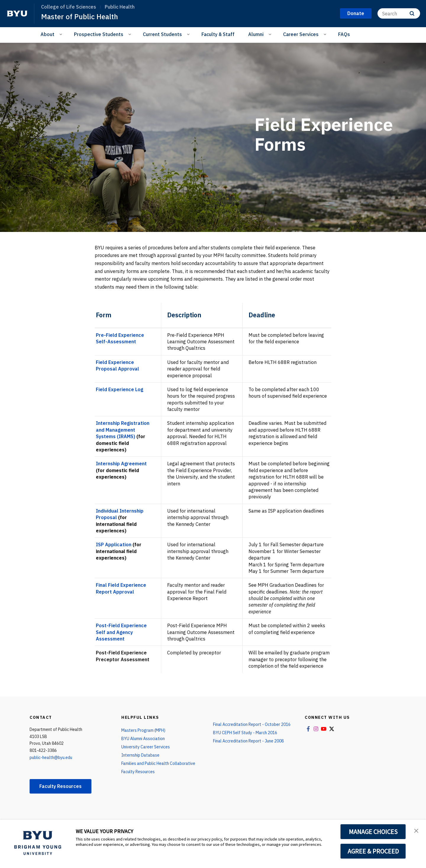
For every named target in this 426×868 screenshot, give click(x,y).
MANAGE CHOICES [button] (373, 832)
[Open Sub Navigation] (62, 34)
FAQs (344, 34)
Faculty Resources (60, 786)
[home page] (17, 14)
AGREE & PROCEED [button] (373, 851)
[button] (416, 830)
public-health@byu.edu (51, 758)
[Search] (399, 13)
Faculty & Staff (218, 34)
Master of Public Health (80, 17)
